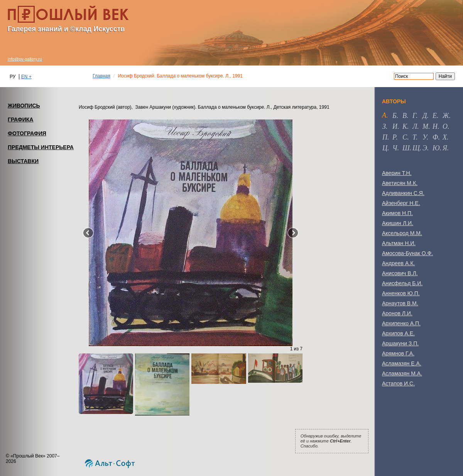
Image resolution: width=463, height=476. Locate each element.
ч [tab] (395, 148)
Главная (101, 76)
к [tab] (405, 126)
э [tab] (425, 148)
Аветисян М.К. (400, 183)
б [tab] (395, 116)
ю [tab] (436, 148)
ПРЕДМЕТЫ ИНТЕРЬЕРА (41, 147)
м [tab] (425, 126)
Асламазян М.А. (402, 373)
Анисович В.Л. (400, 273)
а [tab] (384, 115)
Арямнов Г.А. (398, 353)
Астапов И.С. (398, 383)
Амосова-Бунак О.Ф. (407, 253)
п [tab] (385, 137)
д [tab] (425, 116)
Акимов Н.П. (397, 213)
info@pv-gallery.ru (25, 59)
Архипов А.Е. (398, 333)
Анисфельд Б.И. (402, 283)
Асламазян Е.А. (402, 363)
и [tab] (395, 126)
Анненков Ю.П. (401, 293)
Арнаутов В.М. (400, 303)
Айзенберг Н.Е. (401, 203)
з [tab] (384, 126)
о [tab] (445, 126)
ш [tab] (406, 148)
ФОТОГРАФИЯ (27, 133)
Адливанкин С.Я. (403, 193)
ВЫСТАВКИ (23, 161)
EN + (26, 77)
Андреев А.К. (398, 263)
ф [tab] (435, 137)
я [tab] (445, 148)
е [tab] (435, 116)
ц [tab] (385, 148)
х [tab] (445, 137)
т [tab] (414, 137)
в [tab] (405, 116)
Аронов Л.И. (397, 313)
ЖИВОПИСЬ (24, 106)
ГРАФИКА (20, 119)
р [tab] (394, 137)
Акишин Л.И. (398, 223)
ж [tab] (446, 116)
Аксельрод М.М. (402, 233)
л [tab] (415, 126)
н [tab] (435, 126)
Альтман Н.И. (399, 243)
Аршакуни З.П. (400, 343)
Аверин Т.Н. (397, 173)
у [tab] (425, 137)
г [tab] (414, 116)
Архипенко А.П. (401, 323)
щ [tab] (416, 148)
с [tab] (405, 137)
